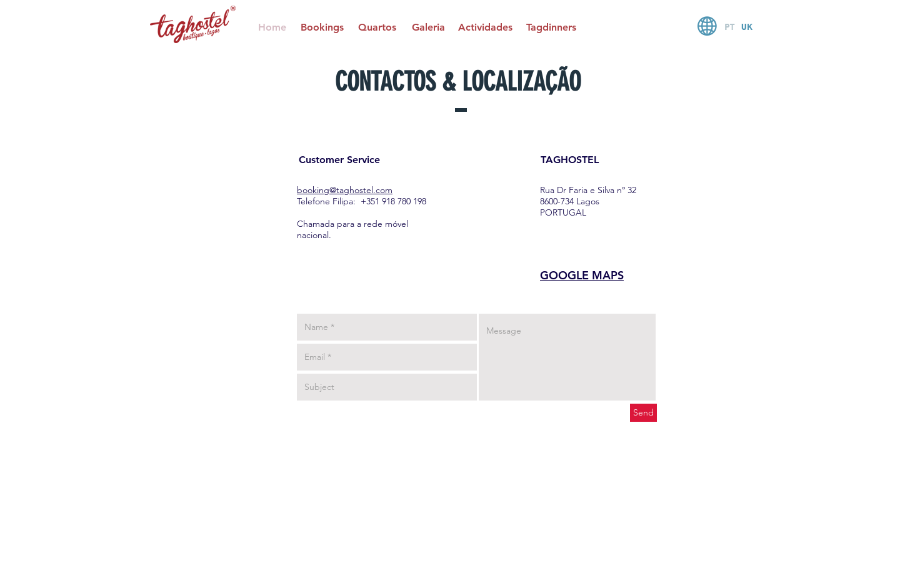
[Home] (272, 27)
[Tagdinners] (551, 27)
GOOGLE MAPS (582, 275)
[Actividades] (485, 27)
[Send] (643, 413)
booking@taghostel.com (345, 190)
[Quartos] (377, 27)
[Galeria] (428, 27)
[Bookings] (322, 27)
